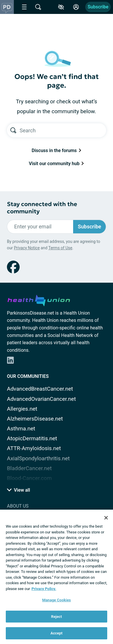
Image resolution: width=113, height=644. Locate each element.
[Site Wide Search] (38, 7)
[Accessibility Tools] (61, 7)
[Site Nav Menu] (24, 7)
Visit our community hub (56, 164)
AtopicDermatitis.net (32, 438)
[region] (56, 577)
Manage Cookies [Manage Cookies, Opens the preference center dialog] (56, 600)
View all (18, 490)
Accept (57, 633)
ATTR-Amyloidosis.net (34, 448)
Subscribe (98, 7)
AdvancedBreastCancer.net (40, 389)
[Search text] (63, 130)
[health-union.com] (39, 300)
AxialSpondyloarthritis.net (38, 458)
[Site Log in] (76, 7)
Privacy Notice (27, 248)
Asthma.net (21, 429)
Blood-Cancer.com (29, 478)
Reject (57, 617)
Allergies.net (22, 409)
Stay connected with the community (42, 208)
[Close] (106, 518)
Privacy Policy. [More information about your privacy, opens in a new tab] (44, 589)
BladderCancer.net (29, 468)
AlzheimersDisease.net (35, 419)
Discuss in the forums (57, 150)
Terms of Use (60, 248)
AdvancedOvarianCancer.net (41, 399)
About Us (18, 506)
